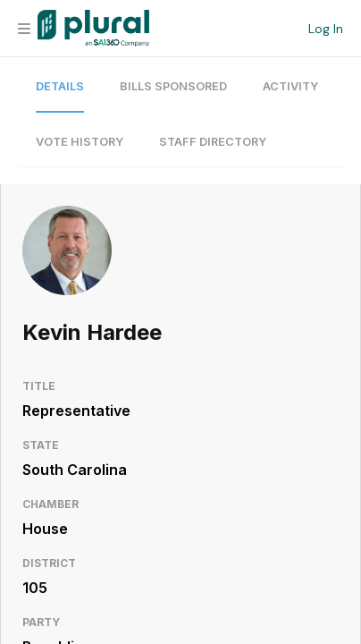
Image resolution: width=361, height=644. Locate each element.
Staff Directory (213, 142)
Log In (326, 29)
